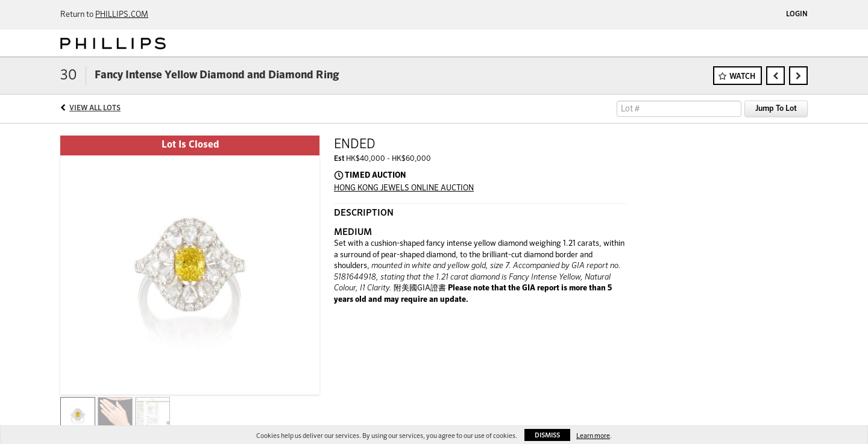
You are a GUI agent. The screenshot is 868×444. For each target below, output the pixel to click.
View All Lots (95, 108)
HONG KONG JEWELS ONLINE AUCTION (404, 188)
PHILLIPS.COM (122, 15)
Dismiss (547, 435)
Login (797, 14)
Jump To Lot (776, 109)
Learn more (593, 436)
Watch (742, 77)
